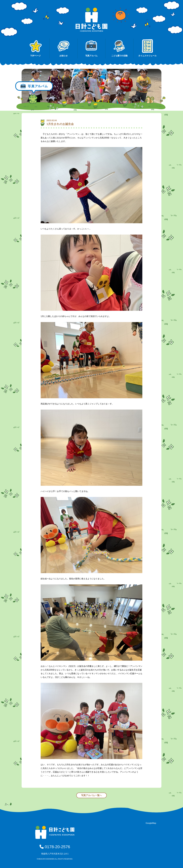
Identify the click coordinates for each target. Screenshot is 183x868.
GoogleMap (151, 823)
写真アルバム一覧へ (91, 795)
